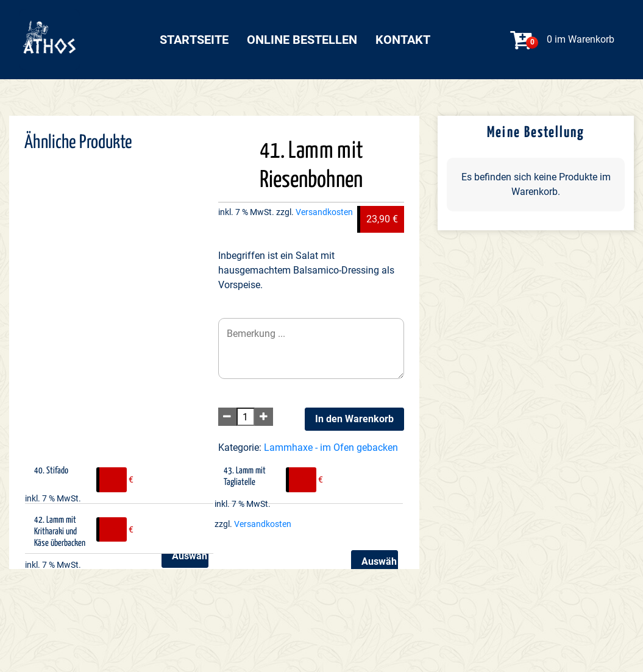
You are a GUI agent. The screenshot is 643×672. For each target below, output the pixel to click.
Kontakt (403, 40)
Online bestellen (302, 40)
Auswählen (190, 556)
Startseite (194, 40)
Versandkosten (324, 212)
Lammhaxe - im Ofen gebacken (331, 447)
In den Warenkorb (354, 419)
